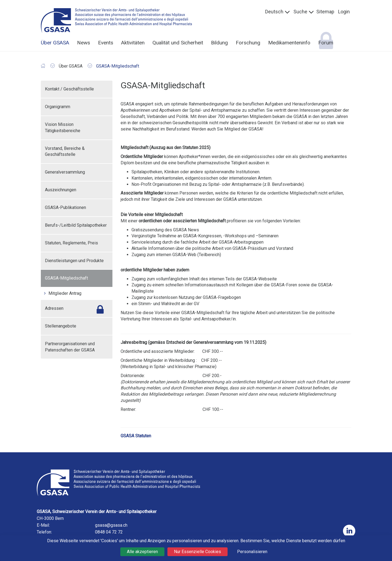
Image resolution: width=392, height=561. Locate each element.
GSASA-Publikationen (65, 207)
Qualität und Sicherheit (178, 43)
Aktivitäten (133, 43)
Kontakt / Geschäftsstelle (69, 89)
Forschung (248, 43)
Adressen (54, 308)
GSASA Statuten (136, 436)
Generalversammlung (65, 172)
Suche (300, 12)
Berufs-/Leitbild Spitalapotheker (76, 225)
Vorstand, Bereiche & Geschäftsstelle (65, 151)
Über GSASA (55, 43)
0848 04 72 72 (109, 532)
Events (106, 43)
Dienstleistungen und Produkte (74, 261)
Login (344, 12)
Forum (326, 43)
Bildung (219, 43)
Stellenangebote (61, 326)
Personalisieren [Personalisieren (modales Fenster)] (252, 552)
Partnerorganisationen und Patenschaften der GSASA (70, 347)
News (84, 43)
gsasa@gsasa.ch (111, 525)
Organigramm (58, 107)
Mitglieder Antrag (65, 293)
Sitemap (325, 12)
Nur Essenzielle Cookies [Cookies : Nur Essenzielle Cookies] (197, 552)
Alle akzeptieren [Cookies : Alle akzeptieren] (142, 552)
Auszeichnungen (61, 190)
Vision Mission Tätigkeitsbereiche (63, 128)
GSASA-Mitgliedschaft (66, 278)
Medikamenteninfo (289, 43)
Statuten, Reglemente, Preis (71, 243)
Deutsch (274, 12)
